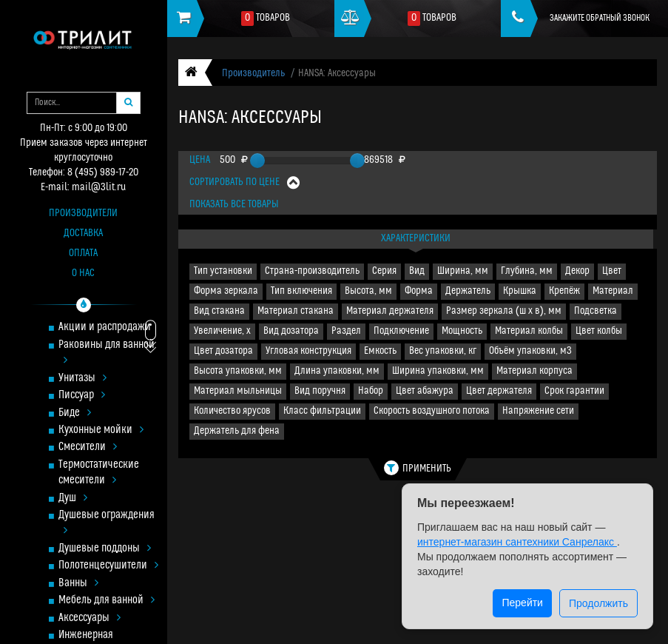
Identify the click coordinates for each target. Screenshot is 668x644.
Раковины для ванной (107, 353)
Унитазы (82, 379)
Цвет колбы (599, 331)
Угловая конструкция (308, 351)
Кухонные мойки (101, 430)
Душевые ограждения (107, 523)
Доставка (83, 234)
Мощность (462, 331)
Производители (83, 214)
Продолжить (598, 603)
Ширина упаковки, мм (438, 371)
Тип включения (301, 291)
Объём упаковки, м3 (530, 351)
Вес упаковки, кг (443, 351)
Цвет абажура (425, 391)
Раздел (346, 331)
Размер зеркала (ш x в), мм (504, 311)
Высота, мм (368, 291)
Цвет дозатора (223, 351)
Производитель (253, 74)
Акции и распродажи (105, 328)
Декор (577, 271)
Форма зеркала (226, 291)
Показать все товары (234, 205)
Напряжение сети (538, 411)
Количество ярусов (232, 411)
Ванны (78, 584)
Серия (384, 271)
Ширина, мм (463, 271)
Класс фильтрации (322, 411)
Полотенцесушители (108, 566)
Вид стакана (219, 311)
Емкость (380, 351)
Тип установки (223, 271)
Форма (419, 291)
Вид (417, 271)
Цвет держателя (499, 391)
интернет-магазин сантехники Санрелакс (517, 542)
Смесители (88, 447)
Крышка (520, 291)
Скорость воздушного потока (432, 411)
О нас (83, 274)
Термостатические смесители (99, 473)
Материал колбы (529, 331)
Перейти (522, 603)
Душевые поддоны (105, 549)
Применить (418, 468)
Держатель (468, 291)
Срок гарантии (574, 391)
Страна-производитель (312, 271)
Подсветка (596, 311)
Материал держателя (390, 311)
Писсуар (82, 396)
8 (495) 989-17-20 (103, 173)
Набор (371, 391)
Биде (75, 413)
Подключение (401, 331)
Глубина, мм (527, 271)
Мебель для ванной (107, 601)
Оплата (83, 254)
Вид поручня (320, 391)
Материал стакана (296, 311)
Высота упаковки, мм (238, 371)
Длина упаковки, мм (337, 371)
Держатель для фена (237, 431)
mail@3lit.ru (99, 188)
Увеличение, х (222, 331)
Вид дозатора (291, 331)
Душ (73, 499)
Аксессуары (90, 618)
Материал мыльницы (238, 391)
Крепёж (564, 291)
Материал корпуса (534, 371)
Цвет (612, 271)
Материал (613, 291)
